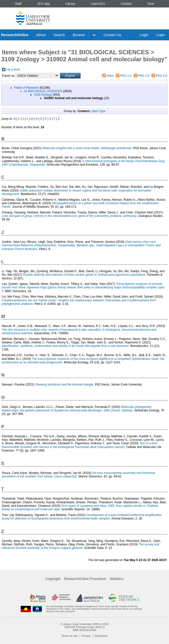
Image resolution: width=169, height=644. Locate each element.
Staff (18, 4)
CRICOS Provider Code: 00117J (84, 627)
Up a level (13, 69)
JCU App (43, 4)
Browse (79, 35)
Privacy (86, 636)
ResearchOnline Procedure (85, 579)
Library (70, 4)
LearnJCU (98, 4)
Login (144, 35)
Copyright (53, 579)
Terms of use (69, 636)
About (41, 35)
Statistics (116, 579)
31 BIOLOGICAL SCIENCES (43, 91)
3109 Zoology (43, 95)
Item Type (99, 111)
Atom (110, 76)
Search (59, 35)
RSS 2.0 (144, 76)
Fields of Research (26, 88)
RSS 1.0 (126, 76)
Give (151, 4)
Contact (126, 4)
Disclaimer (101, 636)
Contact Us (112, 35)
